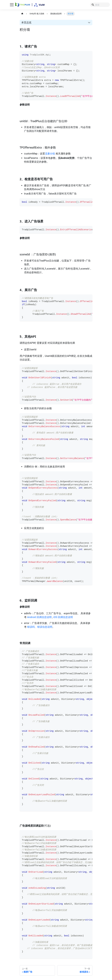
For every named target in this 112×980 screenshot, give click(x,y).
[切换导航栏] (12, 5)
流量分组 (50, 154)
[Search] (100, 5)
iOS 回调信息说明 (63, 617)
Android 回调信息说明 (39, 617)
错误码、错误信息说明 (40, 627)
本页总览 (26, 23)
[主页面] (22, 14)
